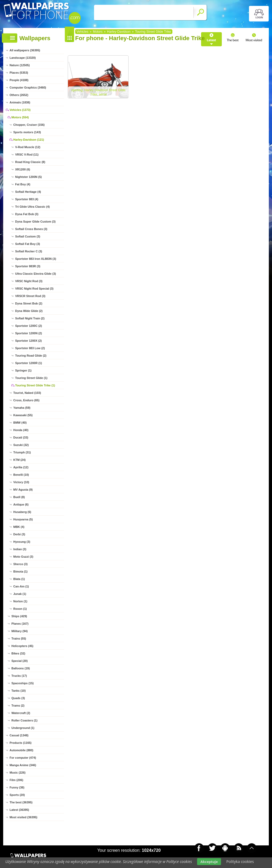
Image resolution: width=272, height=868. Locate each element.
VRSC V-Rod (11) (27, 155)
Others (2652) (19, 95)
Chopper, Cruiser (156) (29, 125)
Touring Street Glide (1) (31, 378)
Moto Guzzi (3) (23, 557)
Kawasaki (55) (23, 415)
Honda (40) (21, 430)
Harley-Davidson (119, 32)
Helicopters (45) (22, 646)
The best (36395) (21, 802)
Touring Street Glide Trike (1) (35, 385)
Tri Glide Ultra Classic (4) (32, 207)
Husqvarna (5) (23, 519)
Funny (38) (17, 787)
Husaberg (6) (22, 512)
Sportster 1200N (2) (29, 333)
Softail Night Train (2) (30, 318)
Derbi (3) (19, 534)
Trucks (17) (19, 676)
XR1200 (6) (23, 169)
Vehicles (82, 32)
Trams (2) (18, 706)
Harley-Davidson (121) (29, 140)
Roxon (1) (20, 609)
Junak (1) (20, 594)
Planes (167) (20, 624)
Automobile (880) (21, 750)
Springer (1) (23, 370)
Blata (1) (19, 579)
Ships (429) (19, 616)
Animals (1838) (20, 102)
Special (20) (20, 661)
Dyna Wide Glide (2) (29, 311)
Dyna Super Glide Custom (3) (35, 222)
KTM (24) (19, 460)
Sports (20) (17, 795)
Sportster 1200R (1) (29, 363)
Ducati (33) (21, 437)
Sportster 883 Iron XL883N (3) (36, 259)
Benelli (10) (21, 475)
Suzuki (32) (21, 445)
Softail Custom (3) (28, 236)
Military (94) (20, 631)
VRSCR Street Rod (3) (30, 296)
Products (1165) (21, 743)
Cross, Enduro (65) (26, 400)
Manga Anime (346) (23, 765)
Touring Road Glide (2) (31, 356)
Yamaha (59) (22, 408)
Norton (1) (20, 601)
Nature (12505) (20, 65)
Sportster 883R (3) (28, 266)
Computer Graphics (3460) (28, 87)
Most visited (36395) (24, 817)
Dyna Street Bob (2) (29, 303)
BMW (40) (20, 423)
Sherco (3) (20, 564)
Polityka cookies (240, 861)
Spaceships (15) (23, 683)
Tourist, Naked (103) (27, 393)
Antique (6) (21, 504)
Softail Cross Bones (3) (31, 229)
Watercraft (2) (21, 713)
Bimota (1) (20, 571)
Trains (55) (19, 639)
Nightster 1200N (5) (28, 177)
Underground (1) (23, 728)
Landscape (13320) (23, 58)
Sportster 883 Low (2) (30, 348)
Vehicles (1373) (20, 110)
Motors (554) (20, 117)
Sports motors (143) (27, 132)
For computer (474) (23, 758)
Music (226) (18, 773)
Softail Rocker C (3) (29, 251)
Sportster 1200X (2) (28, 341)
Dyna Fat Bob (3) (27, 214)
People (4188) (19, 80)
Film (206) (16, 780)
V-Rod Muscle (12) (28, 147)
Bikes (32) (18, 653)
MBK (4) (19, 527)
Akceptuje (209, 862)
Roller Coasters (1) (24, 720)
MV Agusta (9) (23, 490)
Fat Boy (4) (23, 184)
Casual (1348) (19, 735)
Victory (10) (21, 482)
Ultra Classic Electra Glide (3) (35, 274)
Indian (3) (20, 549)
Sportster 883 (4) (27, 199)
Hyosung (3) (22, 542)
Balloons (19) (21, 668)
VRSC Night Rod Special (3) (34, 289)
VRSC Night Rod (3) (29, 281)
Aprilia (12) (21, 467)
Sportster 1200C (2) (29, 326)
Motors (98, 32)
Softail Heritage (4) (28, 192)
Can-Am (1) (21, 586)
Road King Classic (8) (30, 162)
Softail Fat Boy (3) (28, 244)
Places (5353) (19, 73)
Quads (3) (18, 698)
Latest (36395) (19, 810)
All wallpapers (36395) (25, 50)
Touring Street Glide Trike (153, 32)
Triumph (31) (22, 452)
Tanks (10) (19, 691)
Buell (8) (19, 497)
